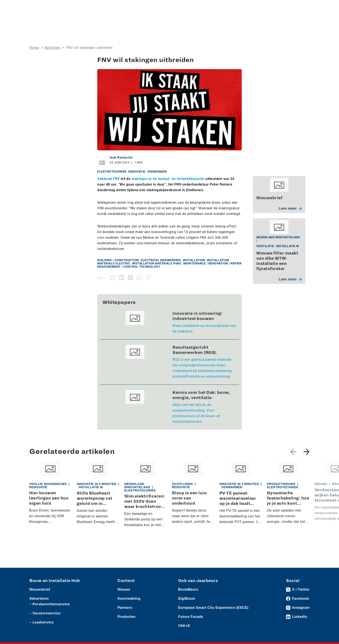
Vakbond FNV (109, 179)
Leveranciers (69, 7)
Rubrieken (180, 20)
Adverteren (247, 7)
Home (34, 48)
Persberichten (92, 7)
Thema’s (240, 20)
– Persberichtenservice (50, 604)
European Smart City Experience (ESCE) (213, 608)
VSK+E (184, 626)
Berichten (53, 48)
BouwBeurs (188, 590)
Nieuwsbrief (300, 20)
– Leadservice (42, 623)
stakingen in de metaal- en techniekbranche (168, 179)
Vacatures (112, 7)
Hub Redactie (121, 157)
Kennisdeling (271, 20)
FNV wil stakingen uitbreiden (89, 48)
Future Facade (191, 617)
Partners (125, 608)
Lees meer (290, 208)
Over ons (155, 20)
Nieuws (35, 7)
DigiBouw (187, 599)
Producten (50, 7)
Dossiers (211, 20)
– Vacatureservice (45, 613)
